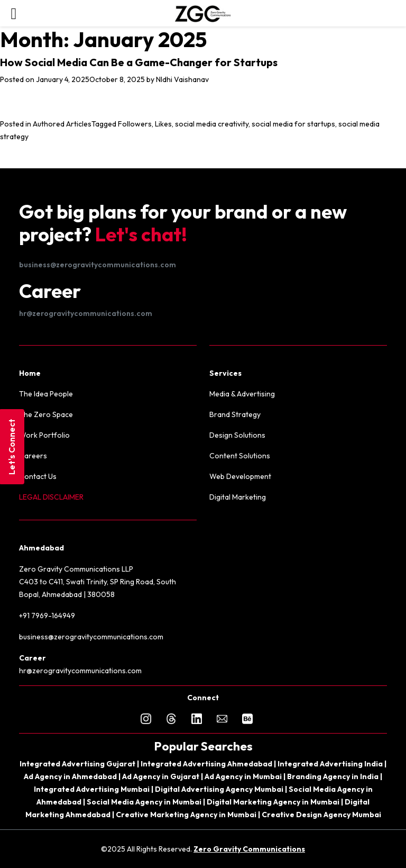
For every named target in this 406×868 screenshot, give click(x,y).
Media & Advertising (242, 394)
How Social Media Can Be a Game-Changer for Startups (139, 62)
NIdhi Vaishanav (182, 79)
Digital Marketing (238, 497)
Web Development (240, 476)
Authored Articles (62, 124)
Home (30, 373)
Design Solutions (237, 435)
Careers (33, 456)
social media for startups (293, 124)
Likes (163, 124)
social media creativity (212, 124)
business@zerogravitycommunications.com (98, 265)
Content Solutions (240, 456)
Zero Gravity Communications (249, 849)
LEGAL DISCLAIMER (51, 497)
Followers (135, 124)
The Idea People (46, 394)
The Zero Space (46, 414)
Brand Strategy (235, 414)
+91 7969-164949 (47, 616)
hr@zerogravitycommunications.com (86, 313)
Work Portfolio (44, 435)
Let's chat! (141, 234)
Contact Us (38, 476)
